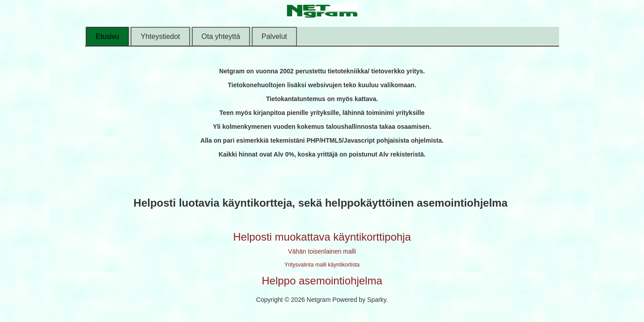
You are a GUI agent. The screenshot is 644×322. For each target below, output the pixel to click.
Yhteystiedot (160, 36)
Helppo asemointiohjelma (322, 281)
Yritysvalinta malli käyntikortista (322, 265)
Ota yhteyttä (221, 36)
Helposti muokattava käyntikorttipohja (322, 237)
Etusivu (107, 36)
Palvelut (274, 36)
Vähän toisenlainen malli (322, 251)
